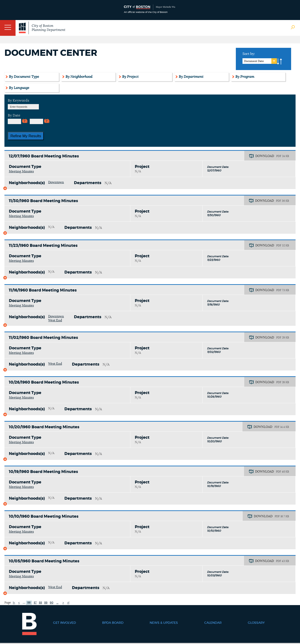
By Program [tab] (245, 77)
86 (29, 603)
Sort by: (249, 54)
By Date (14, 115)
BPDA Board (113, 623)
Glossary (256, 623)
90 (52, 603)
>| (68, 603)
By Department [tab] (191, 77)
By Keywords (18, 101)
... (24, 602)
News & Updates (164, 623)
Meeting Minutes (21, 171)
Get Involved (65, 623)
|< (14, 603)
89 (46, 603)
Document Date (254, 61)
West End (55, 320)
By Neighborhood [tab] (79, 77)
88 (40, 603)
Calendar (213, 623)
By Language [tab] (19, 88)
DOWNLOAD (265, 156)
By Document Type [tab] (24, 77)
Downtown (56, 182)
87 (35, 603)
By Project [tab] (130, 77)
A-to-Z (280, 62)
